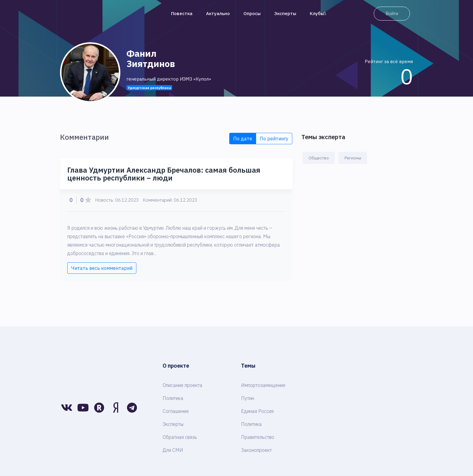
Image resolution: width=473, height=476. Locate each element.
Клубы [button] (318, 13)
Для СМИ (173, 450)
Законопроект (256, 450)
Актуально (218, 13)
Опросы (252, 13)
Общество (319, 158)
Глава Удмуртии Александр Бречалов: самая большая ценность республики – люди (164, 174)
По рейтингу (274, 139)
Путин (248, 398)
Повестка (182, 13)
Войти (392, 13)
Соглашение (176, 411)
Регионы (353, 158)
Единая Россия (257, 411)
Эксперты (285, 13)
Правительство (258, 437)
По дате (243, 139)
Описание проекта (183, 385)
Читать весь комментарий (102, 268)
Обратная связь (180, 437)
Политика (173, 398)
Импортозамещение (263, 385)
